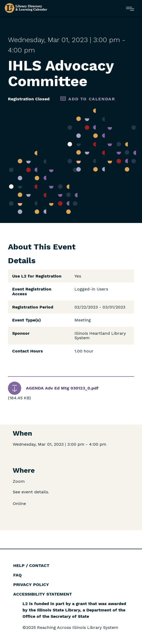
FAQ (17, 575)
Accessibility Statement (43, 594)
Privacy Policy (31, 585)
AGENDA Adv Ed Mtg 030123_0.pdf (62, 388)
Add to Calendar (92, 99)
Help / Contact (31, 565)
